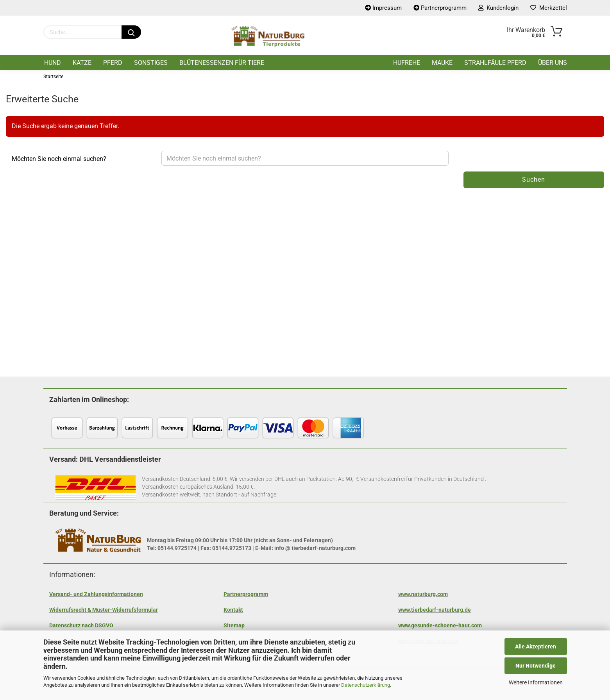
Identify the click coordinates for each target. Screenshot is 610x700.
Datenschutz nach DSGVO (81, 625)
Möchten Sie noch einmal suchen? (59, 159)
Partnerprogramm (246, 594)
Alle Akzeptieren (536, 646)
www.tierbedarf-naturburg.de (435, 610)
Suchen (534, 179)
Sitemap (234, 625)
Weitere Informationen (536, 682)
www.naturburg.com (423, 594)
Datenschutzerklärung (366, 685)
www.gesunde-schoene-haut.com (440, 625)
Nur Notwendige (536, 666)
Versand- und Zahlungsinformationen (96, 594)
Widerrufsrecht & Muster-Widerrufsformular (104, 610)
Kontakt (233, 610)
